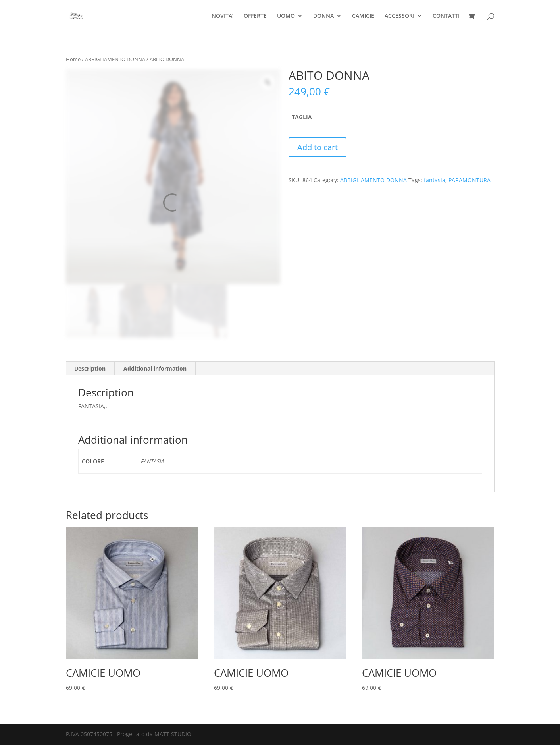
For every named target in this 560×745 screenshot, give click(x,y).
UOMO (286, 16)
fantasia (435, 180)
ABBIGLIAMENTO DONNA (115, 59)
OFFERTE (255, 16)
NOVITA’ (222, 16)
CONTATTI (446, 16)
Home (73, 59)
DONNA (323, 16)
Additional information (155, 368)
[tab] (90, 369)
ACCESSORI (399, 16)
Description (90, 368)
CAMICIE (363, 16)
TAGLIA (302, 117)
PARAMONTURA (470, 180)
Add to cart (318, 147)
